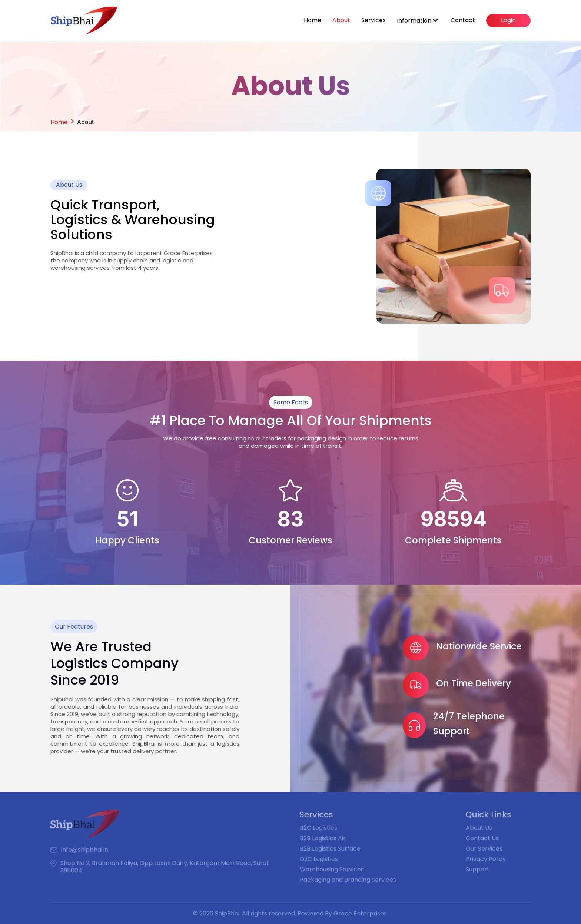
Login (508, 20)
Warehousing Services (332, 869)
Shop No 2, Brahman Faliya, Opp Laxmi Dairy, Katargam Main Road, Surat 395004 (165, 867)
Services (373, 20)
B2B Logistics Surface (330, 849)
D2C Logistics (319, 859)
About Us (479, 828)
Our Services (484, 849)
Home (313, 20)
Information (417, 21)
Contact (463, 20)
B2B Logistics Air (323, 838)
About (341, 20)
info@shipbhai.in (85, 850)
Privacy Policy (486, 859)
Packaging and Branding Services (348, 880)
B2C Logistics (318, 828)
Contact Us (482, 838)
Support (478, 869)
